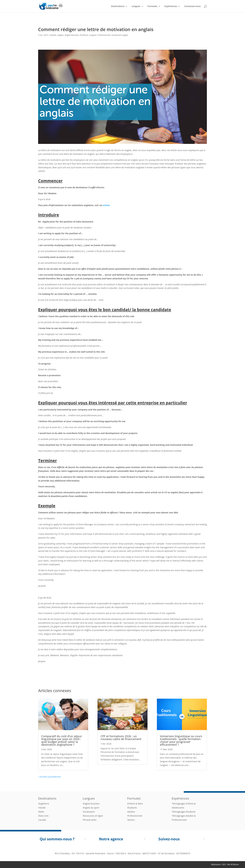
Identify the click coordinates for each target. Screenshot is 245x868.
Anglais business (91, 804)
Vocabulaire (89, 812)
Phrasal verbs (90, 820)
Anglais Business (72, 35)
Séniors (131, 820)
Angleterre (44, 804)
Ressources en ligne (93, 816)
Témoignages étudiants (184, 812)
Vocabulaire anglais (120, 35)
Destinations (118, 6)
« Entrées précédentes (49, 777)
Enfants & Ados (135, 804)
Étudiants (84, 35)
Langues (136, 6)
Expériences (171, 6)
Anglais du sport (91, 808)
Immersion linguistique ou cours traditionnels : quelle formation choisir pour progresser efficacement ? (181, 740)
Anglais (60, 35)
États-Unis (43, 816)
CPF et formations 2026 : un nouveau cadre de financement (121, 738)
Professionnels (104, 35)
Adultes (53, 35)
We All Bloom (233, 864)
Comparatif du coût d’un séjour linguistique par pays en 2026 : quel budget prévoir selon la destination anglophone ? (62, 740)
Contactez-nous (192, 6)
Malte (41, 812)
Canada (42, 820)
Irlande (42, 808)
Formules (152, 6)
